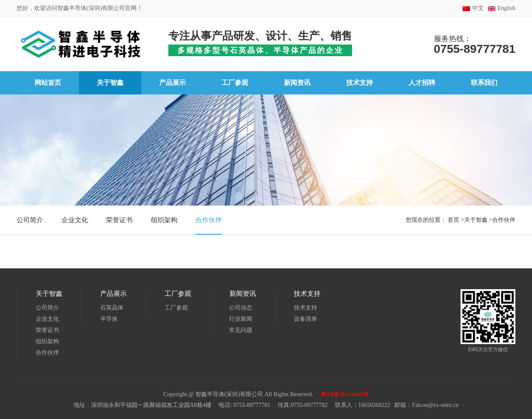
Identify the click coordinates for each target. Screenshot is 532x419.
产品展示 (113, 294)
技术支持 (307, 294)
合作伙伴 (209, 220)
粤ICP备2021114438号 (345, 394)
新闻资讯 (242, 294)
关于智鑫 (476, 220)
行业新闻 (241, 319)
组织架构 (164, 220)
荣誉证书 (119, 220)
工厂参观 (178, 294)
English (506, 8)
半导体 (109, 319)
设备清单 (305, 319)
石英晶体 (112, 308)
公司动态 (241, 308)
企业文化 (75, 220)
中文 (478, 8)
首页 (453, 220)
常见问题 (241, 330)
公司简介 (30, 220)
